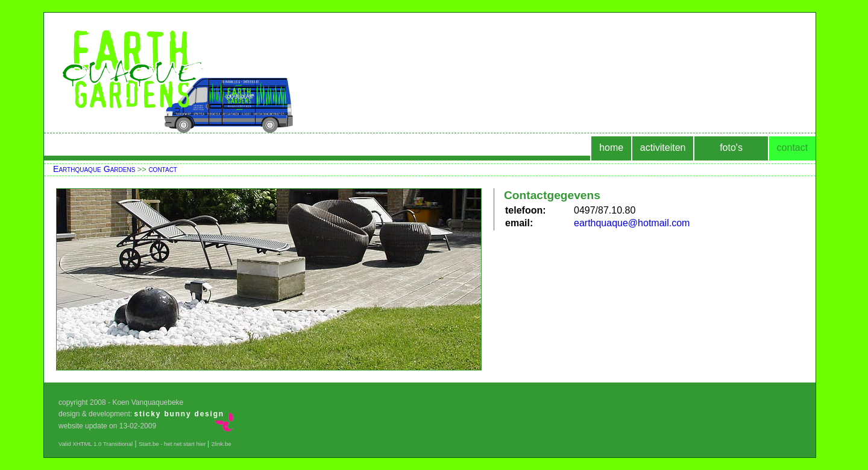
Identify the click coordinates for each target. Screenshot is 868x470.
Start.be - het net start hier (173, 444)
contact (793, 148)
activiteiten (663, 148)
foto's (731, 148)
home (611, 148)
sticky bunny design (179, 414)
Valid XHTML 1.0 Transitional (96, 444)
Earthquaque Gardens (94, 169)
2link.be (222, 444)
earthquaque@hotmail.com (632, 223)
